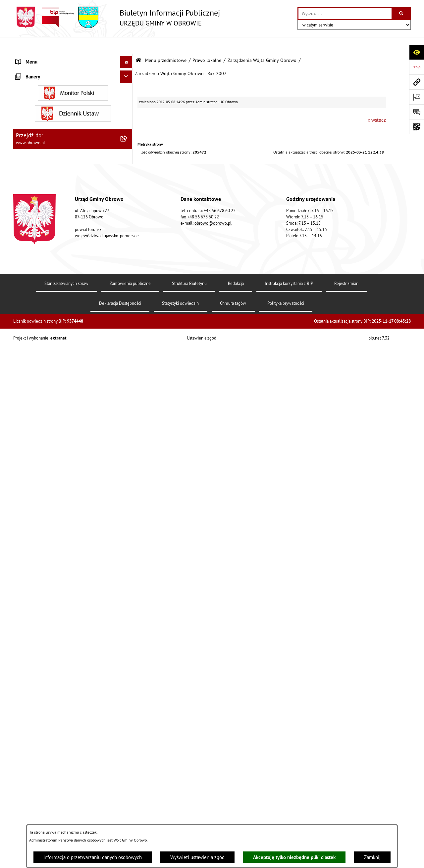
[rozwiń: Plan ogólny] (128, 507)
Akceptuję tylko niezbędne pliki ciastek (294, 857)
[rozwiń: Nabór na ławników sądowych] (128, 756)
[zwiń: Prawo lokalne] (128, 125)
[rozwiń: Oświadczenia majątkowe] (128, 423)
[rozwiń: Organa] (128, 91)
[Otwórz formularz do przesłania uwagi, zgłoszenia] (417, 112)
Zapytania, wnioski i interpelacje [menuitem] (50, 694)
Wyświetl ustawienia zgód (197, 857)
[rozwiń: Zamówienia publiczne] (128, 373)
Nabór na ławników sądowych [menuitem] (47, 756)
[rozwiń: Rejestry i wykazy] (128, 615)
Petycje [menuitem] (24, 681)
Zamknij (372, 857)
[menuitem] (73, 75)
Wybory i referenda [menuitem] (36, 743)
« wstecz (377, 103)
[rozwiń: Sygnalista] (128, 788)
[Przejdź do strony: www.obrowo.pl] (417, 82)
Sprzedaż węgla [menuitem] (32, 800)
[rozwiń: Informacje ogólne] (128, 74)
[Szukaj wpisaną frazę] (402, 14)
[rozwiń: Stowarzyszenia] (128, 581)
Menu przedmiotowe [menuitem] (38, 58)
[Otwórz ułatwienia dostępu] (417, 52)
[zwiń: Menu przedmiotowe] (128, 58)
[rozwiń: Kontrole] (128, 813)
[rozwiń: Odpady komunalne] (128, 598)
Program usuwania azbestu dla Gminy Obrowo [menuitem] (64, 731)
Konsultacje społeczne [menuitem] (39, 719)
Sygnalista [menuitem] (26, 788)
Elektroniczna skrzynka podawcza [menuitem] (51, 706)
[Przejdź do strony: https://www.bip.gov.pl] (417, 67)
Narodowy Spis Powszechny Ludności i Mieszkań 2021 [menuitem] (66, 772)
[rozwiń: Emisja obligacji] (128, 632)
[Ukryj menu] (127, 46)
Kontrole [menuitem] (25, 813)
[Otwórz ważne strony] (417, 97)
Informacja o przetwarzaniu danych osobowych (93, 857)
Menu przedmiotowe (166, 44)
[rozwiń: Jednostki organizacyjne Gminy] (128, 340)
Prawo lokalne (207, 44)
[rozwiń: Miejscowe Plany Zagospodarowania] (128, 490)
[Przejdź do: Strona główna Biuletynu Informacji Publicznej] (138, 44)
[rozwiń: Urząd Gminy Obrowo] (128, 108)
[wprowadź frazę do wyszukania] (345, 14)
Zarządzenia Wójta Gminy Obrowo (262, 44)
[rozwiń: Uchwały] (128, 158)
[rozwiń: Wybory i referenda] (128, 744)
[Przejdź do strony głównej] (117, 17)
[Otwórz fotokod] (417, 127)
